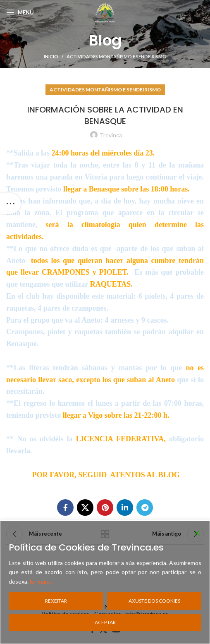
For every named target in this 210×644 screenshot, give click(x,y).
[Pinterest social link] (105, 508)
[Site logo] (105, 12)
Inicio (51, 56)
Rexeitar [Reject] (56, 601)
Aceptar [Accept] (105, 622)
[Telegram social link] (145, 508)
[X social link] (85, 508)
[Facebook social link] (65, 508)
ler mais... (41, 581)
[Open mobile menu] (20, 12)
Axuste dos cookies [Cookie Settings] (154, 601)
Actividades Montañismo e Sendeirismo (117, 56)
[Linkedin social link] (125, 508)
